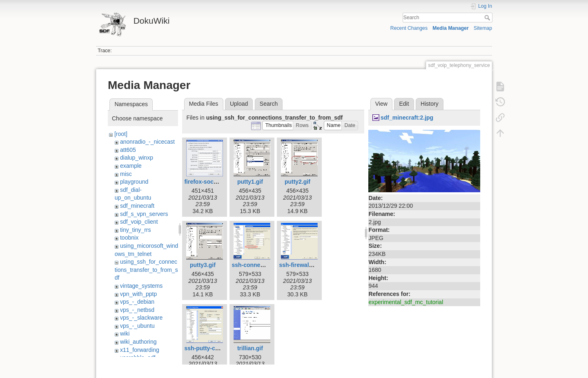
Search (488, 18)
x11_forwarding (140, 350)
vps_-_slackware (141, 318)
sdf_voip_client (139, 222)
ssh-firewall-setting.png (311, 265)
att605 (128, 150)
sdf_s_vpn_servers (144, 214)
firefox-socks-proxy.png (216, 182)
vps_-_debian (137, 302)
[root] (121, 134)
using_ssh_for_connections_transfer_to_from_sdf (146, 270)
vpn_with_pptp (138, 294)
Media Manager (451, 28)
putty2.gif (297, 182)
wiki (125, 334)
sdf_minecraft (137, 206)
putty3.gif (203, 265)
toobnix (129, 238)
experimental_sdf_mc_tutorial (406, 302)
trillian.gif (250, 348)
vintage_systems (141, 286)
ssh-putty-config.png (213, 348)
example (131, 166)
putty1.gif (250, 182)
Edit (404, 104)
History (430, 104)
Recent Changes (409, 28)
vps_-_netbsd (137, 310)
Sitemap (483, 28)
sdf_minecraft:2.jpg (407, 118)
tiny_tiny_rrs (135, 230)
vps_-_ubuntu (137, 326)
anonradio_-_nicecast (147, 142)
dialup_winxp (137, 158)
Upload (239, 104)
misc (126, 174)
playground (134, 182)
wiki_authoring (138, 342)
